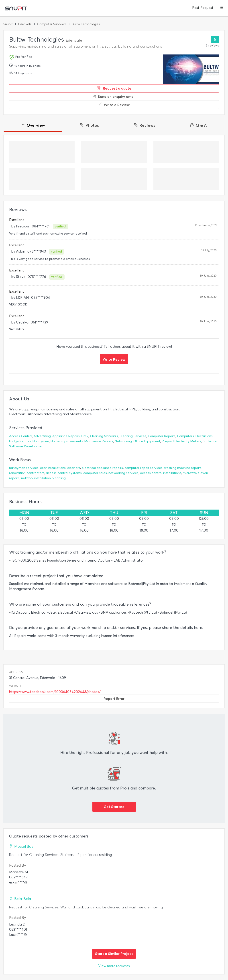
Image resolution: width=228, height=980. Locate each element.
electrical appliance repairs (102, 468)
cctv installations (53, 468)
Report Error (114, 699)
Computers (185, 436)
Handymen (41, 441)
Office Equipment (147, 441)
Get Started (114, 807)
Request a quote (114, 88)
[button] (222, 8)
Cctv (85, 436)
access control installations (161, 473)
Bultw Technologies (86, 24)
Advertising (42, 436)
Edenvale (25, 24)
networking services (123, 473)
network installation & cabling (43, 478)
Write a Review (114, 105)
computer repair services (144, 468)
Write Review (114, 359)
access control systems (64, 473)
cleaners (74, 468)
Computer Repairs (162, 436)
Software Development (27, 446)
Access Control (21, 436)
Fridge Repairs (20, 441)
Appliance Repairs (66, 436)
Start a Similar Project (114, 954)
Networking (123, 441)
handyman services (24, 468)
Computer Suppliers (52, 24)
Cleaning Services (133, 436)
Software (210, 441)
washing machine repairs (183, 468)
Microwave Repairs (99, 441)
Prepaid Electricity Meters (181, 441)
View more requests (114, 966)
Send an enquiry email (114, 96)
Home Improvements (67, 441)
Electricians (204, 436)
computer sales (95, 473)
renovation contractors (27, 473)
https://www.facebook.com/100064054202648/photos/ (55, 692)
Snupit (8, 24)
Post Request (203, 8)
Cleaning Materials (104, 436)
